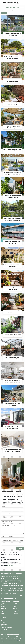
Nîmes (15, 605)
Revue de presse (5, 621)
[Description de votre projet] (12, 529)
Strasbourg (16, 610)
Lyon (2, 613)
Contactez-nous (5, 631)
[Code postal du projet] (12, 522)
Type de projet (16, 10)
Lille (2, 612)
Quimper (15, 608)
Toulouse (15, 613)
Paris (14, 607)
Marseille (3, 615)
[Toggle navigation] (20, 2)
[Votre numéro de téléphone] (12, 518)
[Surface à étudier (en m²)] (12, 536)
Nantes (15, 603)
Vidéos (3, 623)
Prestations (7, 10)
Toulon (15, 612)
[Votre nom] (12, 510)
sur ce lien (10, 565)
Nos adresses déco (11, 574)
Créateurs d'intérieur (11, 3)
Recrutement (5, 629)
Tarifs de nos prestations (7, 626)
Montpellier (16, 601)
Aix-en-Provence (5, 601)
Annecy (3, 603)
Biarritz (3, 605)
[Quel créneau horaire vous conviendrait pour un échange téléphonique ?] (12, 540)
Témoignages (5, 624)
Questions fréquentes (7, 628)
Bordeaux (4, 607)
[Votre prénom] (12, 506)
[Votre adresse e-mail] (12, 514)
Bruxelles (4, 608)
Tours (14, 615)
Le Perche (4, 610)
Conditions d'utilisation (10, 640)
